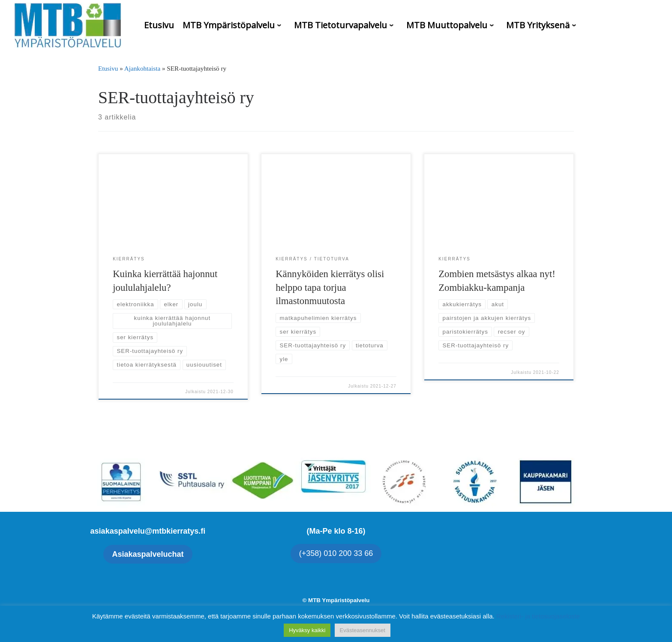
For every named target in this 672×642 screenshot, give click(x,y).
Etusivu (108, 68)
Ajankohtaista (142, 68)
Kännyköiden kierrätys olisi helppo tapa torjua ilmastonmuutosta (330, 288)
